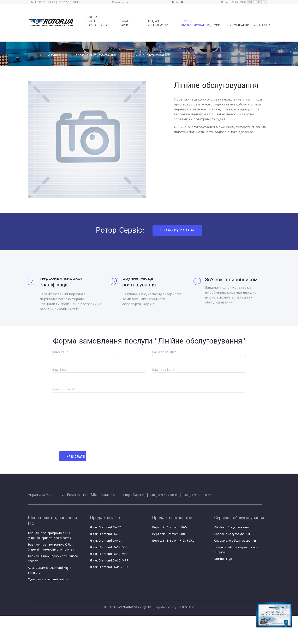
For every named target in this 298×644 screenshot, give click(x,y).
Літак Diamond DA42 (105, 542)
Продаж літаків (123, 23)
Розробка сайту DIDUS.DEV (173, 608)
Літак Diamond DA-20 (106, 528)
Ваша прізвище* (164, 355)
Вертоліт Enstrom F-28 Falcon (174, 542)
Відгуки (214, 25)
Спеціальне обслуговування (235, 542)
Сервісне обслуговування (191, 23)
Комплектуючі (225, 560)
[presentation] (84, 438)
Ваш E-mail (60, 373)
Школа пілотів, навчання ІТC (97, 21)
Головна (54, 55)
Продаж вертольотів (158, 23)
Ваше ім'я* (84, 360)
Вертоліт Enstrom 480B (170, 528)
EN (264, 2)
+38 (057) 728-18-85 (68, 2)
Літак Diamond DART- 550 (109, 568)
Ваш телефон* (163, 373)
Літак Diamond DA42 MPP (109, 555)
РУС (250, 2)
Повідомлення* (64, 396)
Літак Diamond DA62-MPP (109, 548)
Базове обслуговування (232, 535)
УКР (258, 2)
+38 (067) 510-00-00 (44, 2)
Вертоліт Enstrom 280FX (170, 535)
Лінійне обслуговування (232, 528)
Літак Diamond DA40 (105, 535)
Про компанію (237, 25)
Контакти (262, 25)
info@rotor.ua (122, 2)
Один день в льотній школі (48, 580)
